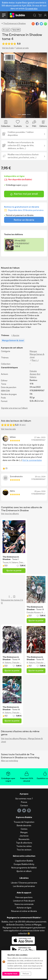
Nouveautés (24, 839)
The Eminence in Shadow (14, 23)
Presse (24, 802)
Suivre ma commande (24, 904)
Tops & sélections (24, 843)
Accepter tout (11, 974)
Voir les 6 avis (8, 48)
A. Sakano (14, 562)
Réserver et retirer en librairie (24, 911)
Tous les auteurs (24, 850)
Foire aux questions (24, 897)
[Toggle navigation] (4, 15)
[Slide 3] (29, 115)
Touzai (6, 562)
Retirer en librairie (24, 220)
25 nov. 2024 (40, 477)
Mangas (33, 351)
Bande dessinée (24, 825)
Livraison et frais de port (24, 901)
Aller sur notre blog (9, 761)
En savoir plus (31, 9)
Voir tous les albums (10, 514)
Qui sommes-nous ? (24, 799)
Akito (12, 491)
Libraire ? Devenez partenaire (24, 883)
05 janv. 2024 (40, 491)
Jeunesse (24, 836)
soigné (25, 185)
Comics (24, 829)
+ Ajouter (15, 335)
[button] (4, 85)
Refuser (26, 974)
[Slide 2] (24, 115)
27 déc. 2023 (40, 437)
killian (13, 437)
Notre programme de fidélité (24, 868)
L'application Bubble (24, 861)
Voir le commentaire (32, 460)
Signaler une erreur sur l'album (14, 408)
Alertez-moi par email (24, 194)
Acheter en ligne (24, 908)
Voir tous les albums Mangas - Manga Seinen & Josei (22, 740)
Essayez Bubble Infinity (24, 864)
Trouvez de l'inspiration (24, 822)
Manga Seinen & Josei (37, 356)
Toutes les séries (24, 846)
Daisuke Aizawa (34, 613)
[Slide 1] (19, 115)
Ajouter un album (24, 871)
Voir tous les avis (8, 429)
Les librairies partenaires (24, 886)
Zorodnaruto (16, 476)
